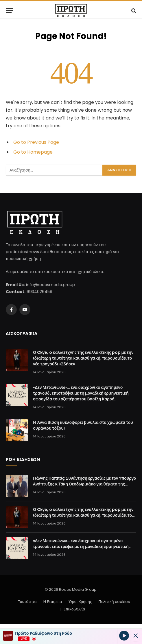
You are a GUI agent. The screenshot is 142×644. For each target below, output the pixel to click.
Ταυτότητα (27, 602)
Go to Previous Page (36, 142)
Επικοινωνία (74, 609)
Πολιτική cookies (114, 602)
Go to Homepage (33, 152)
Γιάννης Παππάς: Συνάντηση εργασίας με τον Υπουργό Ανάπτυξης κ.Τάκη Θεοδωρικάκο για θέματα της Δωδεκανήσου (84, 484)
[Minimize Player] (136, 636)
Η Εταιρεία (53, 602)
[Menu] (10, 11)
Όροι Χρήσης (80, 602)
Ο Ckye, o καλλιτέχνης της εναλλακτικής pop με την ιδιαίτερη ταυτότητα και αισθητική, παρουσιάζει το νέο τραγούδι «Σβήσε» (83, 358)
